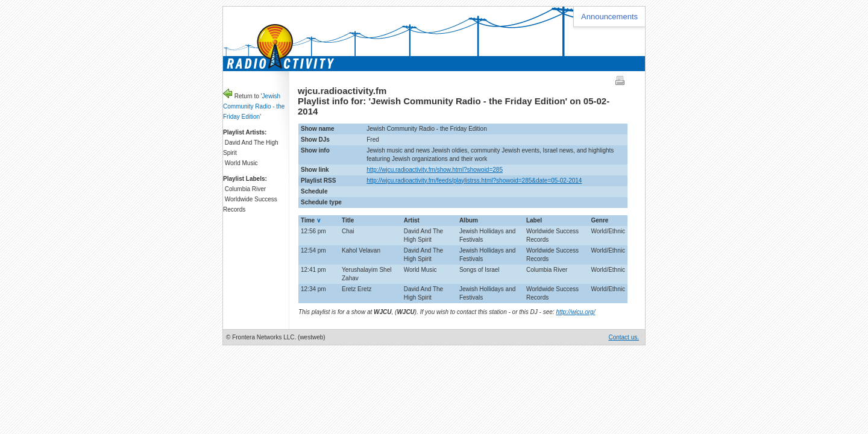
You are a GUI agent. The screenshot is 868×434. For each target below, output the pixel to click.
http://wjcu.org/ (575, 312)
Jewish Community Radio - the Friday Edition (254, 106)
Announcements (609, 17)
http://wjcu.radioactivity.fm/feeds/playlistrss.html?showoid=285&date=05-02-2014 (474, 181)
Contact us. (624, 337)
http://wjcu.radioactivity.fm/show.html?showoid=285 (435, 170)
